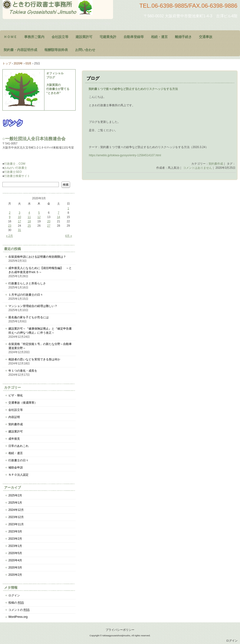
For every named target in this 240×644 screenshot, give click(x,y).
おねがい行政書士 (16, 168)
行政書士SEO (13, 172)
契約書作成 (216, 164)
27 (49, 226)
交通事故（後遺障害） (23, 403)
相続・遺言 (159, 37)
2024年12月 (16, 510)
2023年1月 (15, 546)
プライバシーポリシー (120, 630)
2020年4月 (15, 560)
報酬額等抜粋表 (56, 50)
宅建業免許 (108, 37)
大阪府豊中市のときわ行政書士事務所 (58, 9)
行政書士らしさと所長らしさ (27, 283)
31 (19, 230)
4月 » (69, 236)
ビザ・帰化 (16, 395)
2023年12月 (16, 517)
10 (19, 217)
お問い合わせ (85, 50)
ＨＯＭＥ (10, 37)
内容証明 (14, 417)
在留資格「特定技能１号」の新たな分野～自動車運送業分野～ (40, 346)
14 (58, 217)
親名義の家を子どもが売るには (29, 317)
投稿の (16, 603)
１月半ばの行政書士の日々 (26, 295)
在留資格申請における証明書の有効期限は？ (37, 257)
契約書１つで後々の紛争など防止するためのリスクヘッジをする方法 (133, 89)
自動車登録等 (134, 37)
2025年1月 (15, 503)
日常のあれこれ (18, 446)
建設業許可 (84, 37)
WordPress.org (18, 617)
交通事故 (206, 37)
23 (10, 226)
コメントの (19, 610)
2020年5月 (15, 553)
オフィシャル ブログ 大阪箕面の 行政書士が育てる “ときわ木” (58, 83)
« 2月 (9, 236)
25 (29, 226)
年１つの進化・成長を (23, 371)
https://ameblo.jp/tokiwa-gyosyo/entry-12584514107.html (125, 155)
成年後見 (14, 439)
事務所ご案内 (34, 37)
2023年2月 (15, 539)
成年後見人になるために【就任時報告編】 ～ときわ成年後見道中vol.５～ (40, 270)
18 (29, 221)
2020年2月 (15, 575)
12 (39, 217)
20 (49, 221)
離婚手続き (183, 37)
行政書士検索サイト (17, 176)
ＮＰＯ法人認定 (18, 475)
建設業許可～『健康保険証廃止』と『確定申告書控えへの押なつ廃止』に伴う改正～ (40, 331)
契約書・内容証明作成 (20, 50)
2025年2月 (15, 495)
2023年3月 (15, 531)
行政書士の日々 (18, 460)
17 (19, 221)
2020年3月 (15, 568)
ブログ (93, 78)
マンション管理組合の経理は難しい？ (33, 306)
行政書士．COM (15, 164)
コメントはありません (198, 168)
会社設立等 (60, 37)
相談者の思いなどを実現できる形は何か (34, 359)
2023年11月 (16, 524)
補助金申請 (16, 468)
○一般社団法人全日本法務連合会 (34, 139)
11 (29, 217)
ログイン (14, 595)
